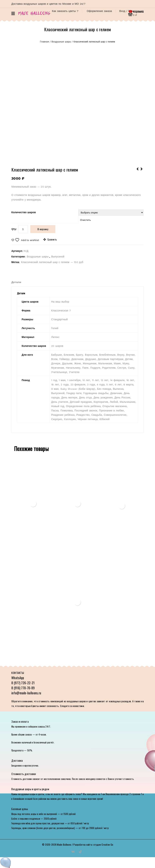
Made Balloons (64, 844)
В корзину (43, 229)
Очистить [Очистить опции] (86, 220)
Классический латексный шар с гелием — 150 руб (52, 262)
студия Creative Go (103, 844)
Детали (16, 282)
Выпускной (58, 257)
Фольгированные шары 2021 (142, 171)
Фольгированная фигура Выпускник (138, 171)
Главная (45, 42)
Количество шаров (24, 212)
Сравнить (52, 239)
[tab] (20, 282)
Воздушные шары (61, 42)
